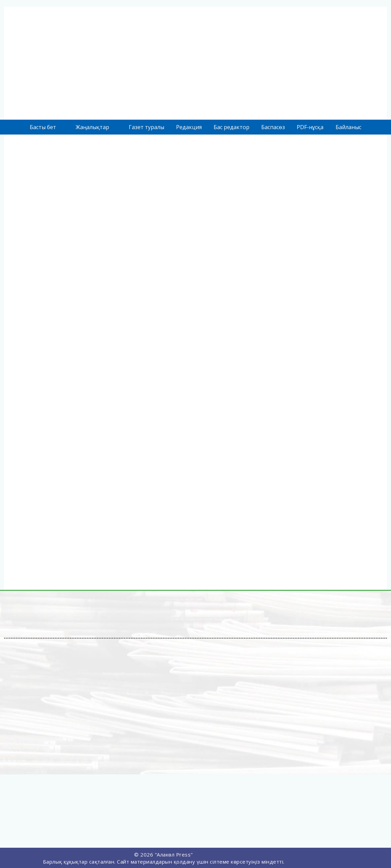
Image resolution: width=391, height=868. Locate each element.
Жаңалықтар (92, 127)
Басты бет (43, 127)
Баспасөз (273, 127)
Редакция (189, 127)
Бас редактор (231, 127)
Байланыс (348, 127)
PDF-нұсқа (310, 127)
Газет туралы (146, 127)
